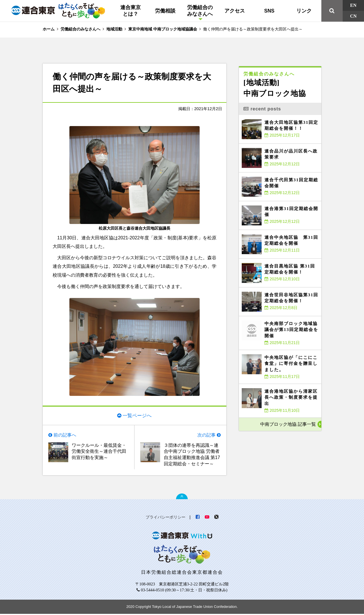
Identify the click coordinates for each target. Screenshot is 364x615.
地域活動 (114, 29)
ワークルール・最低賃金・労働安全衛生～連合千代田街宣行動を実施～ (99, 452)
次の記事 (206, 435)
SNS (269, 11)
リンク (304, 11)
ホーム (49, 29)
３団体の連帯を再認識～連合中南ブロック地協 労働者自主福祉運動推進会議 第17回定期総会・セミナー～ (192, 455)
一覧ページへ (137, 415)
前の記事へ (65, 435)
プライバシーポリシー (166, 518)
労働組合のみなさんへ (200, 11)
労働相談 (165, 11)
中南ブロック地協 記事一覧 (288, 424)
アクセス (235, 11)
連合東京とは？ (131, 11)
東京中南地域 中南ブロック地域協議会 (163, 29)
